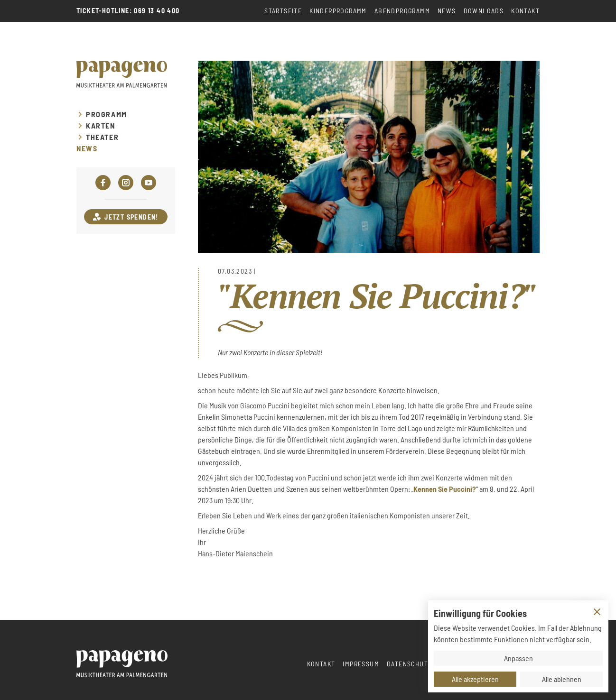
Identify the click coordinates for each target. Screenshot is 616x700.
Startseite (283, 11)
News (447, 11)
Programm (107, 114)
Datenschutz (409, 664)
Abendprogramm (402, 11)
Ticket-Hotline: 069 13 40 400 (128, 11)
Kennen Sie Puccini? (445, 489)
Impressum (361, 664)
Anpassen (518, 658)
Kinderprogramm (338, 11)
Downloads (484, 11)
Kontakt (525, 11)
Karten (101, 126)
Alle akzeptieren (475, 679)
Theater (102, 137)
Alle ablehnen (562, 679)
